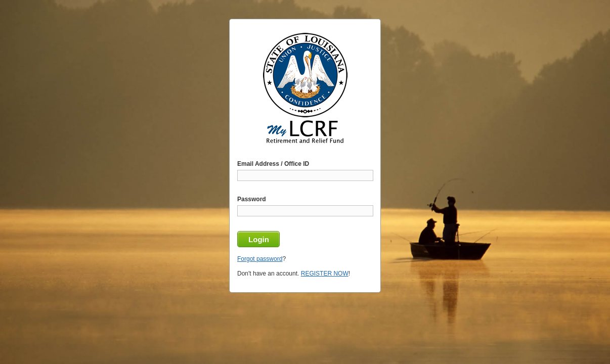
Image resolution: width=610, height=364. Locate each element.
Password (252, 199)
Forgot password (260, 259)
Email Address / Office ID (273, 164)
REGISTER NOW (325, 274)
